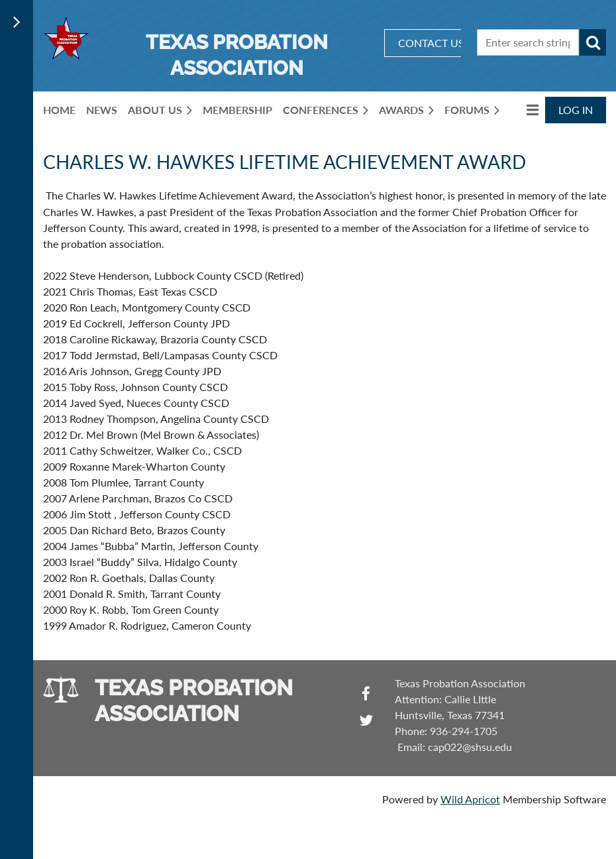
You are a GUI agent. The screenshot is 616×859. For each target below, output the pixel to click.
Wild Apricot (470, 799)
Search (593, 42)
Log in (576, 110)
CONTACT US (431, 43)
